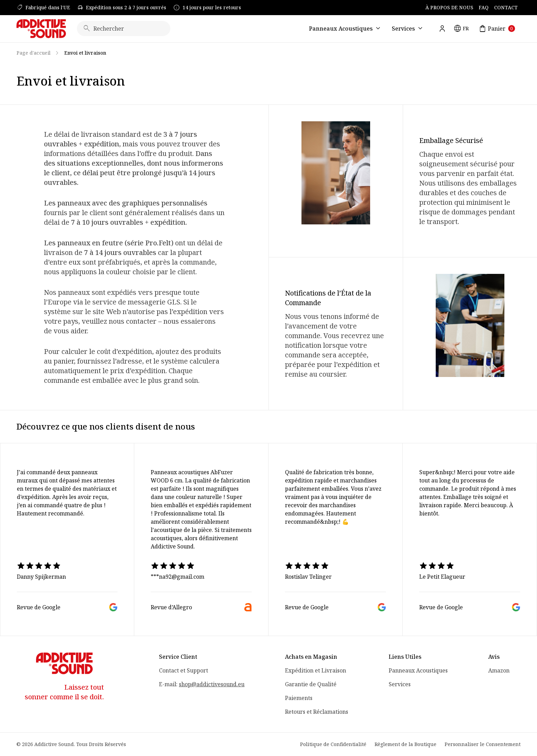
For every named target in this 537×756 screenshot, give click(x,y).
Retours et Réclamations (317, 712)
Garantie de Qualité (311, 684)
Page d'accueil (33, 53)
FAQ (484, 7)
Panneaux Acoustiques (418, 670)
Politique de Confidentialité (333, 744)
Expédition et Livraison (316, 670)
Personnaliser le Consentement (483, 744)
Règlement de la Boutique (405, 744)
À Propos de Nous (449, 7)
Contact (506, 7)
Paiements (299, 698)
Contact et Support (184, 670)
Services (400, 684)
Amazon (499, 670)
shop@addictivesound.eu (212, 684)
